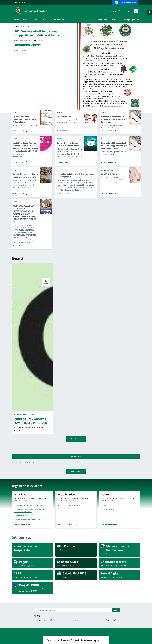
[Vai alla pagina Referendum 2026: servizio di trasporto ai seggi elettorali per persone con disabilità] (108, 161)
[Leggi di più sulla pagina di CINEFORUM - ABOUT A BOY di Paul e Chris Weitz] (20, 430)
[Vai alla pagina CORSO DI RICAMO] (108, 193)
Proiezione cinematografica (24, 415)
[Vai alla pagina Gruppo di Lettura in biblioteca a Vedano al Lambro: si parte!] (19, 193)
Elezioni (90, 20)
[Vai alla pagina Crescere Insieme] (64, 130)
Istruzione (116, 20)
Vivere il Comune (57, 20)
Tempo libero (102, 20)
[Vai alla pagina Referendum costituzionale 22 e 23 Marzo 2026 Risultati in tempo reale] (108, 130)
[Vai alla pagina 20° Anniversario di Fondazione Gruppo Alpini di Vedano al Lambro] (19, 130)
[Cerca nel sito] (136, 11)
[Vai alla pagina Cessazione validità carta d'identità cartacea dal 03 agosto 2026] (65, 193)
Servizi (44, 20)
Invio (116, 610)
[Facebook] (118, 11)
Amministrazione (21, 20)
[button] (149, 12)
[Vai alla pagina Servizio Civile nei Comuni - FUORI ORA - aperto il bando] (64, 161)
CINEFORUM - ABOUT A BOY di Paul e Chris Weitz (31, 421)
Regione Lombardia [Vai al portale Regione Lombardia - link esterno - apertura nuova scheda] (19, 2)
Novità (34, 20)
